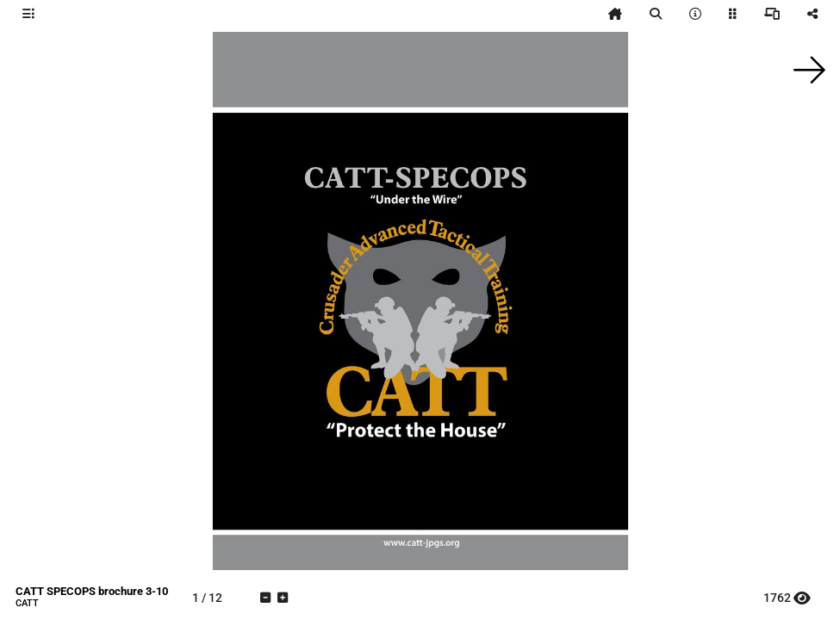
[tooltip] (28, 14)
